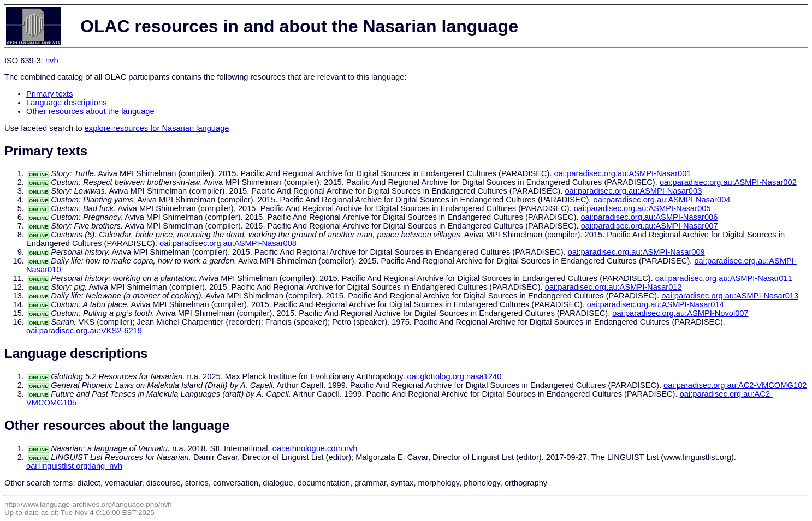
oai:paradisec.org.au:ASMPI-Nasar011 (724, 278)
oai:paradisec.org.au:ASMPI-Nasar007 (650, 226)
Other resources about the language (90, 111)
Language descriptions (67, 103)
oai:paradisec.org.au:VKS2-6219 (84, 331)
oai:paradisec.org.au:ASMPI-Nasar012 (614, 287)
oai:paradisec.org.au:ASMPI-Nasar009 (636, 252)
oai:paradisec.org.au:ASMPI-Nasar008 (228, 243)
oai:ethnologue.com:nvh (315, 448)
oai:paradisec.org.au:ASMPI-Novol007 (680, 313)
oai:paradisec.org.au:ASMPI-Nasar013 (730, 296)
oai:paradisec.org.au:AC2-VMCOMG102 (735, 385)
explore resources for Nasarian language (157, 128)
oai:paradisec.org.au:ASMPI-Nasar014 (656, 304)
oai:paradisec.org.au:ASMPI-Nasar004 (662, 200)
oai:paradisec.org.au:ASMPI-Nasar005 (642, 208)
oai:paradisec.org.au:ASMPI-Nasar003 (633, 191)
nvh (52, 61)
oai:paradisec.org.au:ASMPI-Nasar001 (623, 173)
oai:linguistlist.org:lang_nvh (74, 466)
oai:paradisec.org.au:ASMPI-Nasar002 (728, 182)
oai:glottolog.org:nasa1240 (455, 376)
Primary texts (50, 94)
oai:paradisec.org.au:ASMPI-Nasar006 (649, 217)
